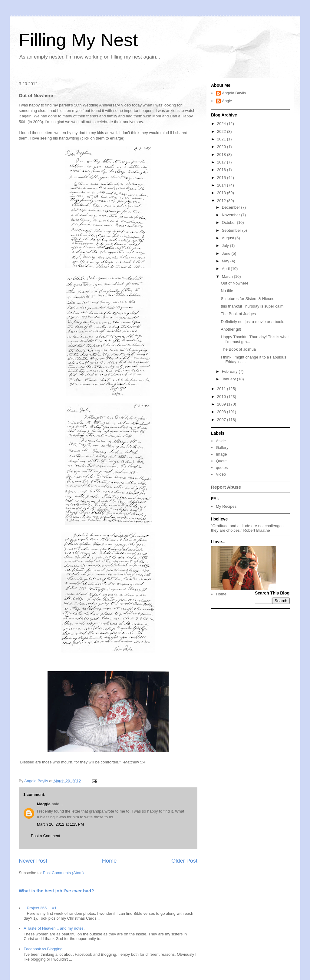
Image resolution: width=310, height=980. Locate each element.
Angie (227, 101)
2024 (222, 124)
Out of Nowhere (234, 283)
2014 (222, 185)
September (232, 230)
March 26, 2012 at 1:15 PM (60, 824)
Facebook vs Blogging (43, 949)
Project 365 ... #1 (41, 908)
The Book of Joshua (238, 349)
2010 (222, 397)
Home (109, 861)
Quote (221, 461)
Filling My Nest (78, 40)
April (226, 269)
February (230, 371)
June (227, 253)
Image (221, 454)
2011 (222, 389)
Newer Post (33, 861)
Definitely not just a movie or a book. (252, 322)
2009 (222, 404)
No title (227, 291)
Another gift (231, 329)
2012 (222, 201)
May (226, 261)
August (229, 238)
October (229, 222)
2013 (222, 193)
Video (221, 474)
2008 (222, 412)
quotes (222, 468)
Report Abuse (226, 487)
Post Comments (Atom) (63, 873)
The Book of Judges (238, 314)
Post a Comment (46, 836)
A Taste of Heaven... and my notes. (54, 928)
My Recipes (226, 506)
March (228, 276)
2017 (222, 162)
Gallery (222, 448)
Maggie (44, 804)
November (232, 215)
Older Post (184, 861)
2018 (222, 155)
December (232, 207)
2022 (222, 131)
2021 (222, 139)
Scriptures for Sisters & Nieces (247, 299)
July (226, 246)
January (229, 379)
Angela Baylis (234, 93)
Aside (221, 441)
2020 (222, 147)
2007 (222, 420)
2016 (222, 170)
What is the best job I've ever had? (56, 891)
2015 (222, 178)
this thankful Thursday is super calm (252, 306)
